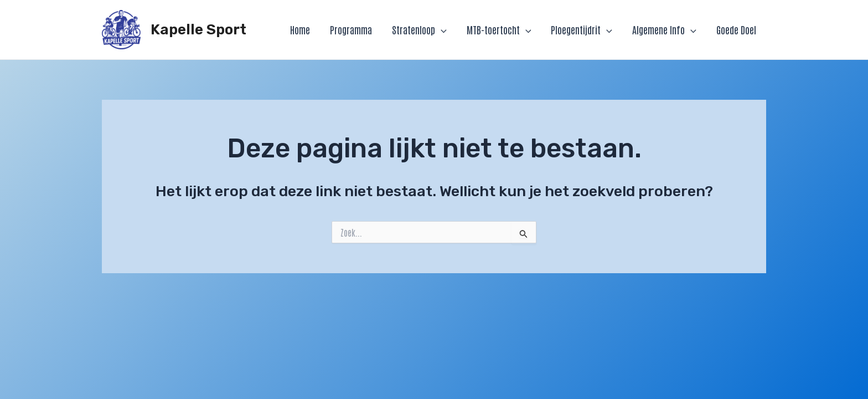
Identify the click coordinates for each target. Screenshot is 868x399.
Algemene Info (664, 29)
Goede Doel (736, 29)
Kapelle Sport (198, 30)
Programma (351, 29)
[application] (441, 29)
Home (300, 29)
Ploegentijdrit (582, 29)
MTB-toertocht (499, 29)
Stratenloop (419, 29)
